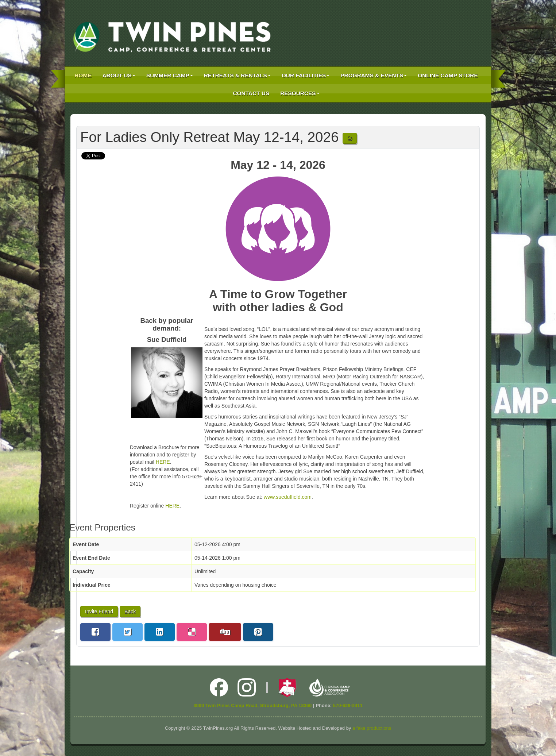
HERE (163, 462)
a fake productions (372, 728)
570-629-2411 (348, 705)
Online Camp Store (448, 75)
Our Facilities (306, 75)
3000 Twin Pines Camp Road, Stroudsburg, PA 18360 (252, 705)
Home (83, 75)
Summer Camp (170, 75)
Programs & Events (374, 75)
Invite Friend (99, 612)
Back (130, 612)
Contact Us (251, 93)
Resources (300, 93)
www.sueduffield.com (288, 497)
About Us (119, 75)
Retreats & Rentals (237, 75)
